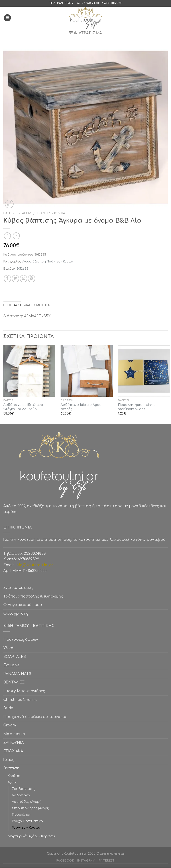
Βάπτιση (10, 213)
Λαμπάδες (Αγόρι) (27, 802)
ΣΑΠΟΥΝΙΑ (15, 743)
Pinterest (107, 861)
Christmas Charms (20, 700)
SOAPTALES (15, 657)
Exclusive (11, 665)
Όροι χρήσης (16, 614)
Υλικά (8, 648)
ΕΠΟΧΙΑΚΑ (14, 751)
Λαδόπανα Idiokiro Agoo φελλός (81, 407)
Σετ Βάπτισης (23, 789)
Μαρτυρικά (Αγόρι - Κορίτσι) (31, 836)
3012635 (22, 269)
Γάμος (9, 760)
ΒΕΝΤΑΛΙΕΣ (14, 682)
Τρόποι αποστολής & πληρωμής (33, 596)
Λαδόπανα (21, 795)
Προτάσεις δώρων (21, 640)
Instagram (86, 861)
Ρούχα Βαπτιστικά (27, 821)
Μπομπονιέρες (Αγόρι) (31, 808)
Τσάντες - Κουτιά (51, 213)
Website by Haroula (112, 854)
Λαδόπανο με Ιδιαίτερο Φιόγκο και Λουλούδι (23, 407)
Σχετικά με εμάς (18, 588)
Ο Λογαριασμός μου (23, 605)
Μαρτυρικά (14, 734)
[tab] (12, 305)
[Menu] (7, 18)
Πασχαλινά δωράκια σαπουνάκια (35, 717)
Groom (10, 725)
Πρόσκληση (22, 815)
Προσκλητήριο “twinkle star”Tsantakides (137, 407)
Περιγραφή (12, 305)
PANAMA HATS (17, 674)
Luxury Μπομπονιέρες (24, 691)
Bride (8, 708)
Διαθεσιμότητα (37, 305)
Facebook (65, 861)
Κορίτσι (14, 776)
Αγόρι (27, 213)
